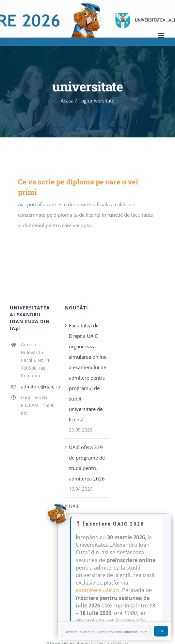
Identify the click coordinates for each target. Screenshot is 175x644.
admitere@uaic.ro (38, 387)
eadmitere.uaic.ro (98, 590)
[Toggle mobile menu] (162, 36)
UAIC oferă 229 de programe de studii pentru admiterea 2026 (87, 463)
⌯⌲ (161, 631)
